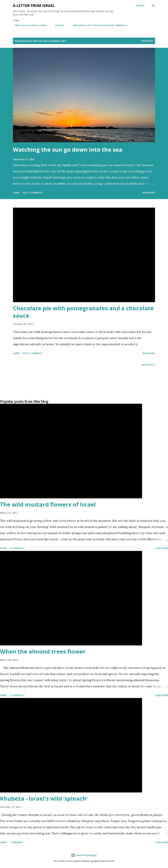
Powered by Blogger (84, 855)
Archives (58, 25)
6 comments (17, 548)
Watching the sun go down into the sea (68, 150)
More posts (148, 365)
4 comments (17, 695)
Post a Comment (33, 193)
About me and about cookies (29, 25)
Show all (147, 41)
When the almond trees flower (43, 652)
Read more (149, 193)
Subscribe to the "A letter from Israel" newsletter (98, 25)
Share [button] (16, 193)
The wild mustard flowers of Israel (48, 504)
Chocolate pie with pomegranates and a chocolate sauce (83, 312)
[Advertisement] (83, 388)
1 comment (16, 842)
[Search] (140, 6)
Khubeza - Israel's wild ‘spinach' (44, 799)
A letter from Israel (34, 5)
